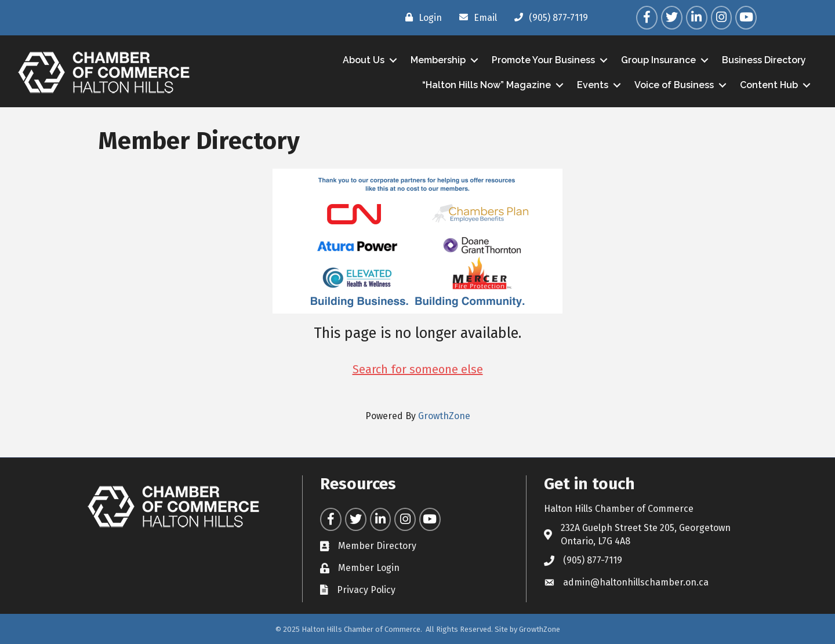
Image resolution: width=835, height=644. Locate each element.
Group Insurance (658, 60)
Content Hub (769, 85)
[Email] (475, 17)
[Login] (421, 17)
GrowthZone (444, 416)
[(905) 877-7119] (548, 17)
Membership (438, 60)
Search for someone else (418, 369)
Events (593, 85)
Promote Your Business (543, 60)
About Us (364, 60)
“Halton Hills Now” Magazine (487, 85)
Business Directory (764, 60)
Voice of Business (674, 85)
